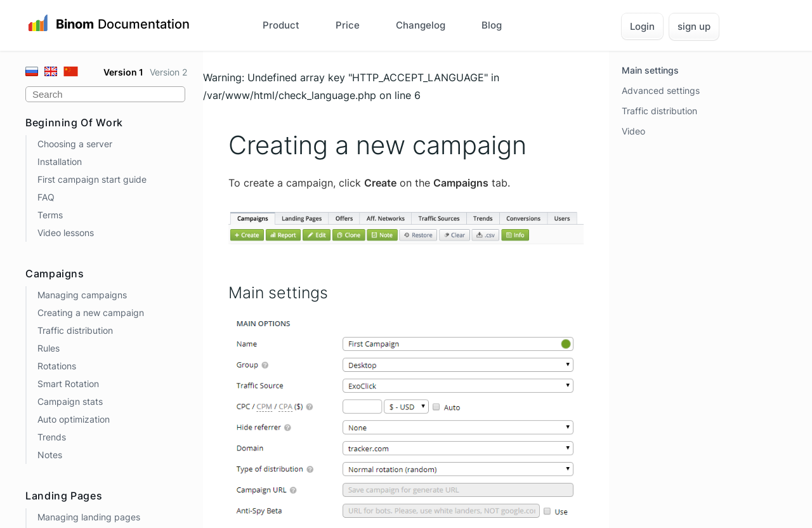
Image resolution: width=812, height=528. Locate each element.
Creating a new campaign (91, 313)
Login (642, 26)
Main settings (650, 70)
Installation (60, 162)
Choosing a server (75, 144)
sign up (694, 26)
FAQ (46, 197)
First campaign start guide (92, 179)
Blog (492, 25)
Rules (49, 348)
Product (281, 25)
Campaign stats (70, 401)
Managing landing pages (89, 517)
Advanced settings (661, 90)
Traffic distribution (75, 330)
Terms (50, 215)
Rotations (57, 366)
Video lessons (66, 233)
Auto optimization (74, 419)
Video (633, 131)
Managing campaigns (82, 295)
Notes (50, 455)
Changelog (421, 25)
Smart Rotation (68, 384)
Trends (52, 437)
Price (348, 25)
